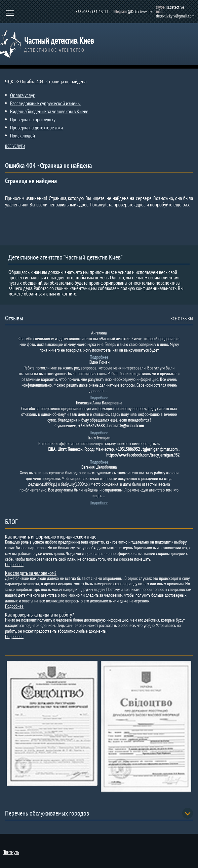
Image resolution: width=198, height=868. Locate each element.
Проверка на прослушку (33, 119)
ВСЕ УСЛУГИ (15, 146)
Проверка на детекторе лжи (36, 127)
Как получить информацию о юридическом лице (51, 537)
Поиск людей (23, 135)
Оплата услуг (22, 95)
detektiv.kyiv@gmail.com (175, 16)
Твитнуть (11, 852)
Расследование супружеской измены (45, 103)
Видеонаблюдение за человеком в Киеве (49, 111)
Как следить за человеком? (31, 573)
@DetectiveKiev (140, 12)
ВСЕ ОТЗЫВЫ (182, 319)
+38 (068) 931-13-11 (92, 12)
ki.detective (175, 7)
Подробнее (99, 357)
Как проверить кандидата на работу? (39, 615)
